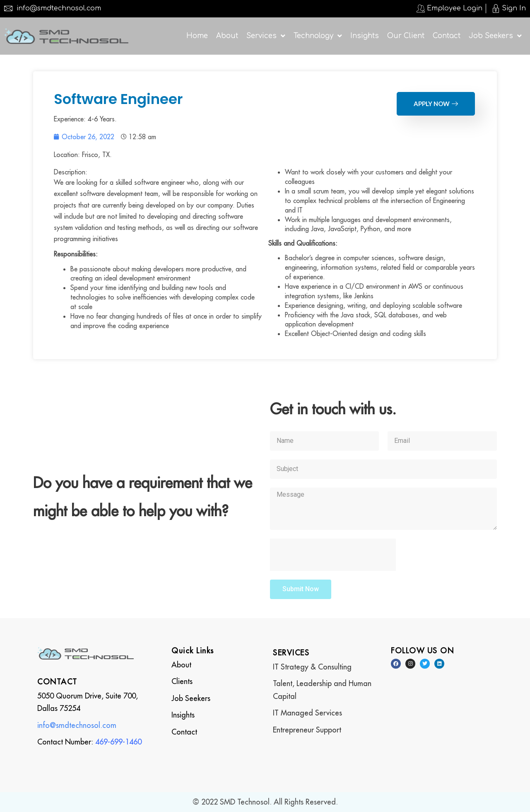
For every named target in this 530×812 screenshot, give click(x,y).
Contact (184, 732)
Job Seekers (191, 698)
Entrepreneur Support (307, 730)
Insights (183, 715)
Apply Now (436, 104)
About (181, 665)
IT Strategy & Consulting (312, 667)
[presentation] (333, 555)
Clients (182, 681)
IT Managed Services (307, 713)
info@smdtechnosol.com (77, 725)
